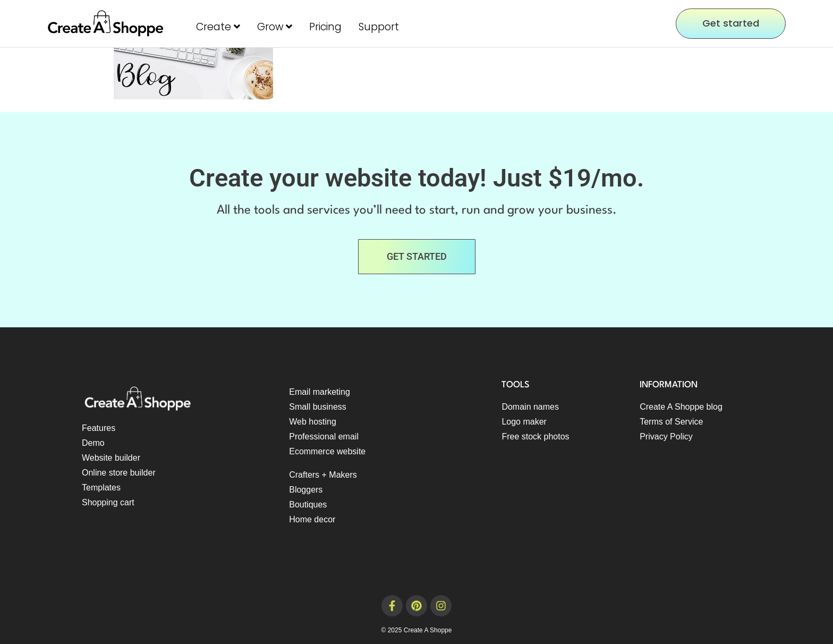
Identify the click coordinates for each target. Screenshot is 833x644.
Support (379, 27)
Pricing (325, 27)
